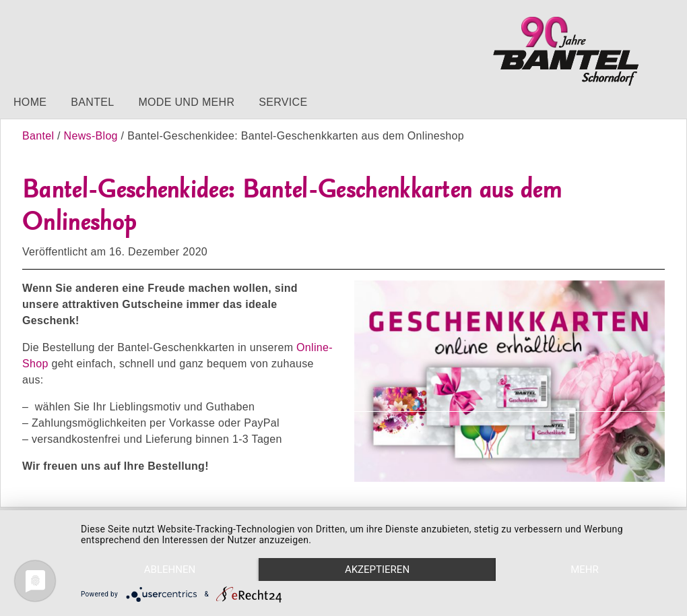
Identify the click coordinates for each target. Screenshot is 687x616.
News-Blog (91, 136)
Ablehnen (170, 569)
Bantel (92, 102)
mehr (585, 569)
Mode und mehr (186, 102)
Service (283, 102)
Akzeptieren (377, 569)
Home (30, 102)
